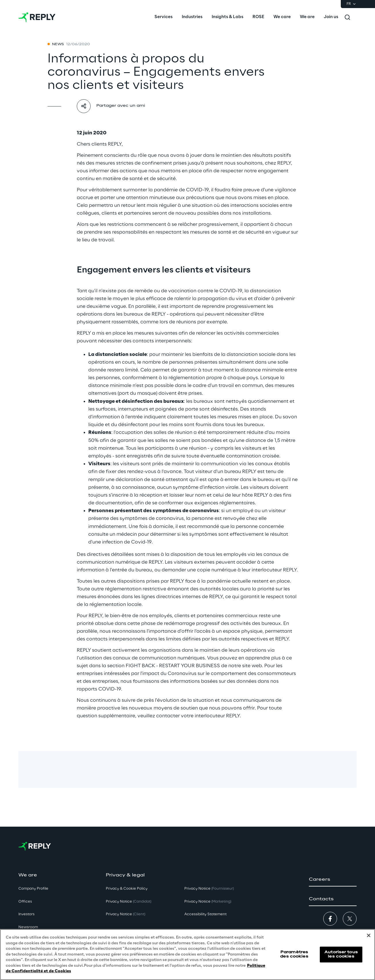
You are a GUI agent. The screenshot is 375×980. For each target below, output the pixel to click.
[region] (187, 955)
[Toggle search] (347, 17)
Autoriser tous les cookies (341, 954)
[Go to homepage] (37, 17)
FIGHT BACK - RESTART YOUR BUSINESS (173, 666)
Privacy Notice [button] (129, 902)
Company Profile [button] (33, 889)
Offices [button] (25, 902)
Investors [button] (26, 914)
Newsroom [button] (28, 927)
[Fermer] (369, 935)
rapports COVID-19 (99, 689)
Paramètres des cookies (294, 954)
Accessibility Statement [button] (205, 914)
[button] (333, 880)
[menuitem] (163, 17)
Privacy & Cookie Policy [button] (127, 889)
